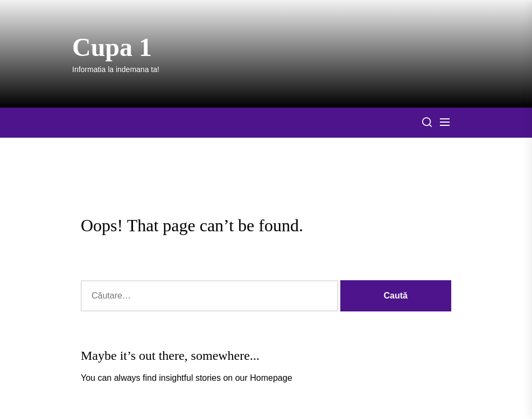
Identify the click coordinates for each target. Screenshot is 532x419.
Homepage (271, 378)
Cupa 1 (112, 47)
